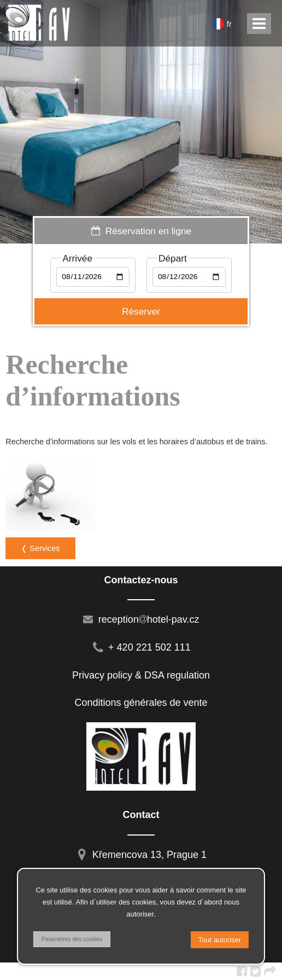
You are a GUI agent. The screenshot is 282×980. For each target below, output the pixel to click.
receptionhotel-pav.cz (141, 619)
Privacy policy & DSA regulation (141, 675)
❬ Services (40, 548)
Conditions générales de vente (141, 703)
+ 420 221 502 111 (141, 647)
